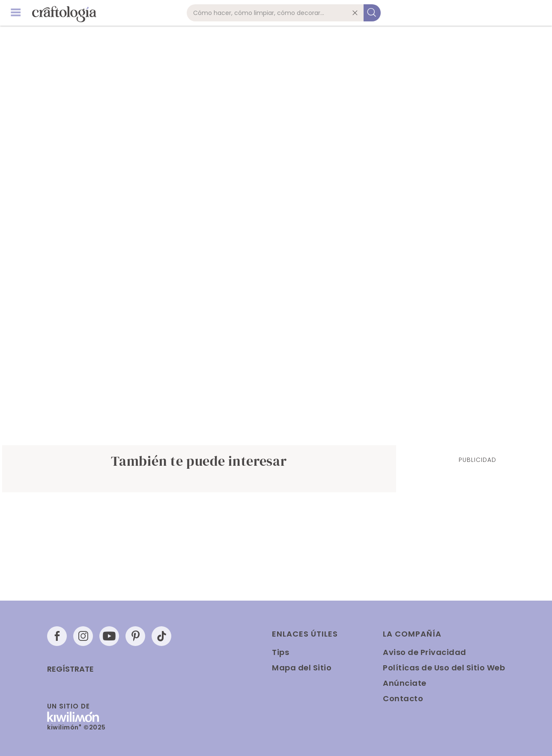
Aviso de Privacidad (425, 652)
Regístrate (70, 669)
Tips (280, 652)
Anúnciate (405, 683)
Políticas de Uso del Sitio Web (444, 668)
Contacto (403, 698)
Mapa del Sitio (302, 668)
